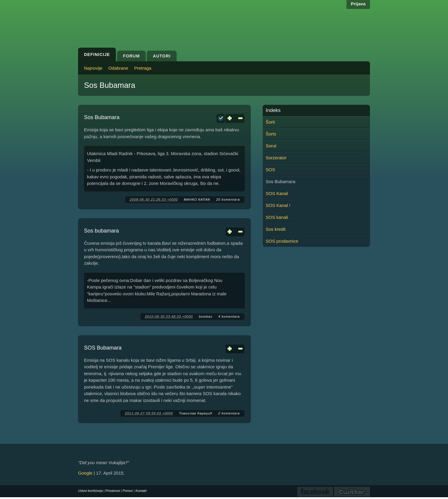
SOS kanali (277, 217)
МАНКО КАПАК (197, 199)
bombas (206, 316)
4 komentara (229, 316)
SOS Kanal (277, 193)
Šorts (271, 134)
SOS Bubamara (103, 348)
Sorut (271, 146)
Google (85, 473)
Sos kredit (276, 229)
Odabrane (118, 68)
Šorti (270, 122)
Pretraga (143, 68)
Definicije (97, 54)
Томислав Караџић (196, 413)
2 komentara (229, 413)
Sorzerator (276, 158)
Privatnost (113, 491)
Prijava (358, 4)
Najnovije (93, 68)
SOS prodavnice (282, 241)
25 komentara (228, 199)
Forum (131, 56)
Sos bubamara (101, 231)
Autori (162, 56)
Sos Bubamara (102, 117)
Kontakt (141, 491)
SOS (270, 170)
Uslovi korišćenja (90, 491)
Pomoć (127, 491)
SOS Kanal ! (278, 205)
